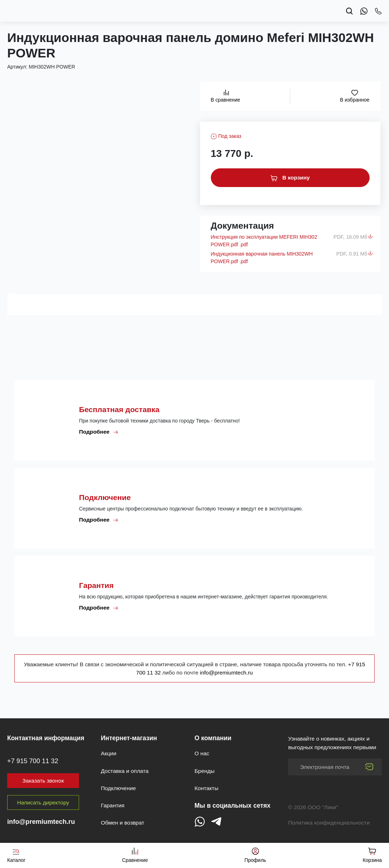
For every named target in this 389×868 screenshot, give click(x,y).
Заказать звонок (43, 781)
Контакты (207, 788)
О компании (213, 738)
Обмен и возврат (123, 823)
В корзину (290, 178)
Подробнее (99, 432)
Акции (109, 753)
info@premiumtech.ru (226, 673)
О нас (202, 753)
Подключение (119, 788)
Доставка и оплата (125, 771)
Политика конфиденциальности (329, 823)
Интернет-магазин (129, 738)
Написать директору (43, 802)
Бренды (205, 771)
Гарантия (113, 805)
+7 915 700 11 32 (33, 761)
